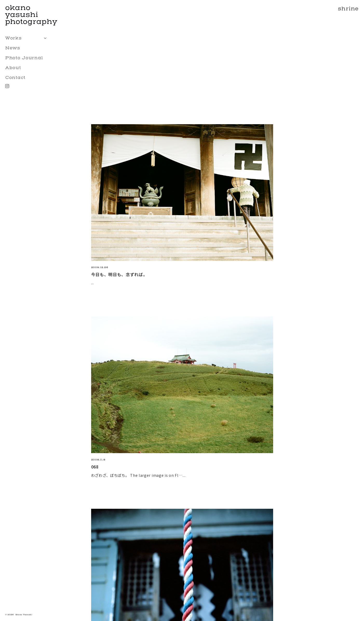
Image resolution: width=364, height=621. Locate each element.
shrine (348, 9)
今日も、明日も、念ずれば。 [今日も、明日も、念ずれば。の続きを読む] (119, 274)
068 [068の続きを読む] (95, 467)
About (13, 68)
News (13, 48)
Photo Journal (24, 58)
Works (27, 38)
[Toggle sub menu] (45, 38)
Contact (15, 78)
